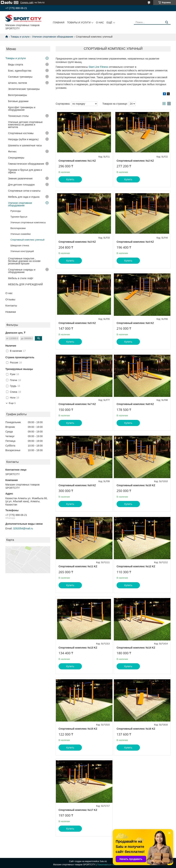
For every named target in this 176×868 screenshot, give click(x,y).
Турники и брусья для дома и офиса (25, 171)
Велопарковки (18, 228)
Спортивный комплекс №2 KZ (135, 161)
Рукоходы (16, 211)
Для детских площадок (21, 185)
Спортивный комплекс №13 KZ (78, 648)
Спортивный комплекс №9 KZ (77, 485)
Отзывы (10, 299)
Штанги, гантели (18, 83)
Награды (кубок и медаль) (23, 139)
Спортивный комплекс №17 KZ (78, 810)
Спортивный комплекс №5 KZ (77, 323)
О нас (100, 22)
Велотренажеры (18, 95)
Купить (70, 179)
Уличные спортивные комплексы (28, 222)
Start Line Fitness (98, 67)
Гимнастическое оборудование (26, 164)
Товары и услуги (79, 22)
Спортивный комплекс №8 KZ (135, 404)
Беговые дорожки (18, 101)
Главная (59, 22)
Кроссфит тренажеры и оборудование (22, 109)
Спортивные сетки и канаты (24, 191)
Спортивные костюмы (21, 133)
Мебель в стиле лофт (21, 278)
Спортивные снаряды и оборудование (22, 271)
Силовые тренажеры (20, 77)
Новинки (11, 312)
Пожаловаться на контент (110, 865)
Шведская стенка (20, 245)
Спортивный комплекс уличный (27, 240)
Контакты (11, 305)
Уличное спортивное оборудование (53, 37)
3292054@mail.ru (23, 528)
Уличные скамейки (20, 234)
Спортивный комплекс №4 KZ (135, 242)
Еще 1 (12, 403)
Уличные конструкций (22, 251)
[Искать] (167, 22)
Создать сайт (27, 3)
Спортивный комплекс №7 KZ (77, 404)
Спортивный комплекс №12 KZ (136, 566)
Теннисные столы (18, 116)
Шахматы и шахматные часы (25, 145)
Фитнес (12, 152)
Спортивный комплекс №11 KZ (78, 566)
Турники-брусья (19, 217)
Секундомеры (16, 158)
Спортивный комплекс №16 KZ (136, 729)
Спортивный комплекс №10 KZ (136, 485)
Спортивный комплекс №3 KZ (77, 242)
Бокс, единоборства (20, 71)
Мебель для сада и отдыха (24, 197)
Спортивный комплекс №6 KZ (135, 323)
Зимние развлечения (20, 178)
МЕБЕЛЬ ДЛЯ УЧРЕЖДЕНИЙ (25, 284)
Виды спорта (16, 65)
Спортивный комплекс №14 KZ (136, 648)
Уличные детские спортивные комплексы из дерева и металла (25, 125)
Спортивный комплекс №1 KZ (77, 161)
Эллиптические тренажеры (24, 89)
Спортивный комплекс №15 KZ (78, 729)
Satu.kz (103, 861)
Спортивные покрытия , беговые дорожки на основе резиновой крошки (24, 261)
